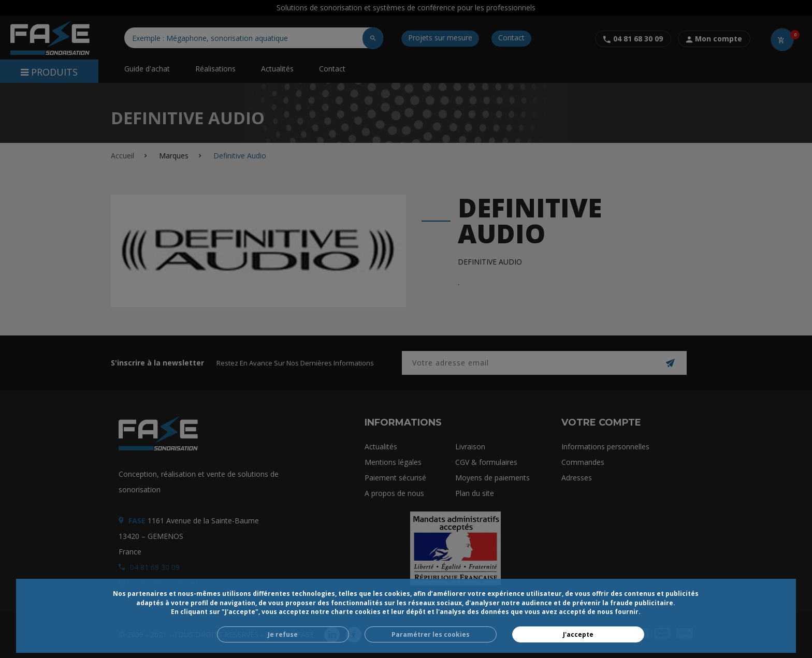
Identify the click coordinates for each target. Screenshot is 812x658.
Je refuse (283, 634)
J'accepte (578, 634)
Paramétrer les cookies (431, 634)
